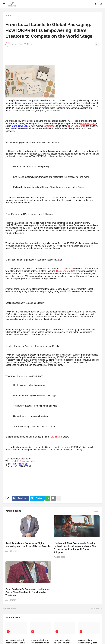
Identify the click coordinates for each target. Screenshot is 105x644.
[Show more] (59, 498)
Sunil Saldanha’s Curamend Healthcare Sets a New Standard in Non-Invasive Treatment (27, 592)
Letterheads (50, 126)
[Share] (97, 44)
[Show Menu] (4, 4)
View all (96, 511)
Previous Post (11, 609)
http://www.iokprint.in (25, 461)
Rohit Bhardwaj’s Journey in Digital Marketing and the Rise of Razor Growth (28, 545)
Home (8, 16)
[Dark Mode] (96, 4)
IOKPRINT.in (56, 437)
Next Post (96, 609)
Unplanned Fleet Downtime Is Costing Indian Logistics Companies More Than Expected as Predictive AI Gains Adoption (75, 548)
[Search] (101, 4)
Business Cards (88, 123)
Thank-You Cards (76, 126)
